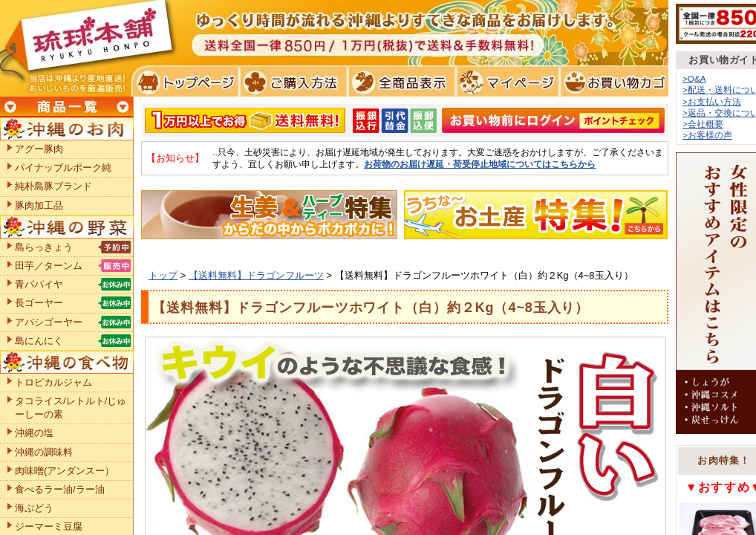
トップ (163, 275)
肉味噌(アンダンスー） (65, 471)
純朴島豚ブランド (53, 186)
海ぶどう (34, 508)
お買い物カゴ (612, 82)
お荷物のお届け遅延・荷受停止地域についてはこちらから (480, 164)
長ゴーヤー (39, 303)
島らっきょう (44, 247)
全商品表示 (398, 82)
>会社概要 (703, 124)
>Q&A (694, 78)
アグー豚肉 (39, 149)
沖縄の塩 (34, 433)
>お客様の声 (707, 135)
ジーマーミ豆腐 (49, 526)
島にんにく (39, 341)
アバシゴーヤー (49, 322)
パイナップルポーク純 (63, 168)
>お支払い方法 (712, 101)
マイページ (505, 82)
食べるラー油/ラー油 (60, 489)
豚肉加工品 (39, 205)
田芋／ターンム (49, 266)
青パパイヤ (39, 284)
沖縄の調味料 (44, 452)
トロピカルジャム (53, 382)
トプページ (185, 82)
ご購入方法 (291, 82)
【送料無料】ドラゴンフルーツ (256, 275)
